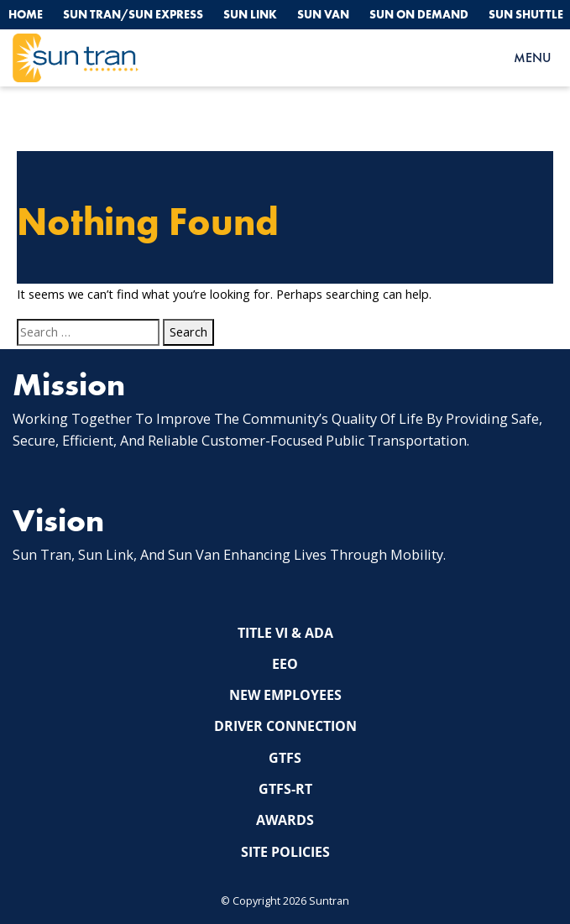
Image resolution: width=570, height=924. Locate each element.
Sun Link (250, 14)
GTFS (285, 758)
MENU (532, 57)
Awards (285, 820)
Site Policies (285, 852)
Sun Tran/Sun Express (133, 14)
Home (26, 14)
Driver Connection (285, 726)
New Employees (285, 695)
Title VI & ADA (285, 633)
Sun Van (323, 14)
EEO (285, 664)
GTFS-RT (285, 789)
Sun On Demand (419, 14)
